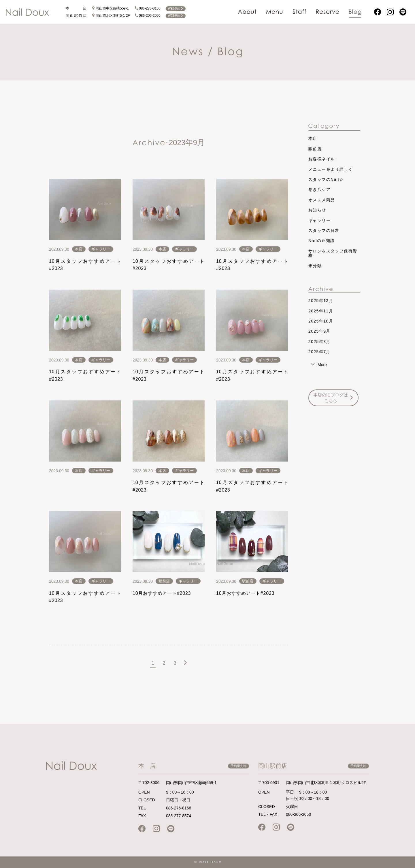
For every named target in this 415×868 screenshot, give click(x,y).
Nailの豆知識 (321, 241)
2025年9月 (319, 331)
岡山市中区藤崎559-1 (110, 8)
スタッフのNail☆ (326, 179)
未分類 (315, 266)
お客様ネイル (322, 159)
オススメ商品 (322, 200)
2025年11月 (321, 311)
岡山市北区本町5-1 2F (111, 16)
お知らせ (317, 210)
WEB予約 (176, 9)
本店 (79, 249)
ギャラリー (101, 249)
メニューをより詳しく (331, 169)
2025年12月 (321, 301)
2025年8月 (319, 342)
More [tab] (322, 365)
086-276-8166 (148, 8)
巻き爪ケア (319, 190)
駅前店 (164, 581)
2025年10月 (321, 321)
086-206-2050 (148, 16)
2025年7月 (319, 352)
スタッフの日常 (324, 230)
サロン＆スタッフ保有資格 (333, 253)
